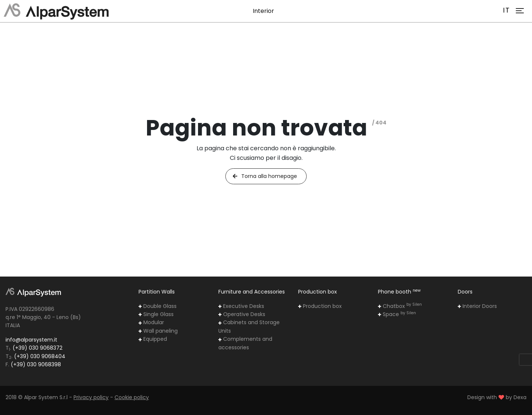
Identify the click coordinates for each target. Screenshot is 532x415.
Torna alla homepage (265, 176)
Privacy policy (91, 397)
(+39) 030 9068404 (40, 356)
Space (397, 314)
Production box (320, 306)
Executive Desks (241, 306)
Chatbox (400, 306)
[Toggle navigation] (520, 11)
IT (507, 10)
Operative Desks (242, 314)
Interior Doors (477, 306)
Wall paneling (158, 331)
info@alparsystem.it (31, 340)
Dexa (520, 397)
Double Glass (158, 306)
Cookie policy (132, 397)
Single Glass (156, 314)
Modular (151, 322)
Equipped (153, 339)
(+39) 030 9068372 (37, 348)
